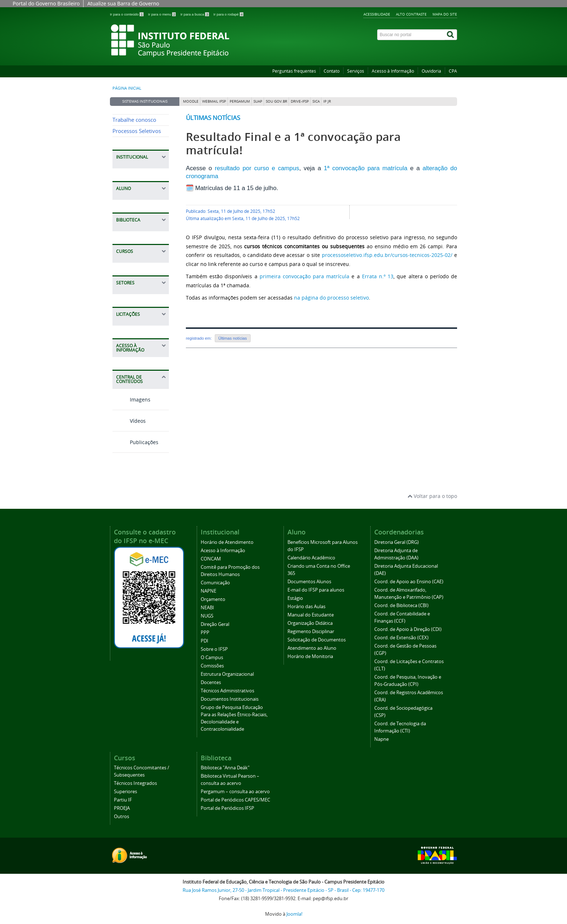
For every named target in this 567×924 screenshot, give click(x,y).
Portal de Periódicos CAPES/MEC (235, 800)
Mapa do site (445, 14)
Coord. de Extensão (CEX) (401, 638)
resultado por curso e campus (257, 168)
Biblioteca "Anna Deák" (225, 768)
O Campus (212, 657)
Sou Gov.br (276, 101)
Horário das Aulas (306, 607)
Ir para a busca (195, 14)
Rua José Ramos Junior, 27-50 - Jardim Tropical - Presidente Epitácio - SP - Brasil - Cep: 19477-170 (283, 890)
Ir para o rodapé (228, 14)
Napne (381, 739)
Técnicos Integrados (135, 783)
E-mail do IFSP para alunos (316, 590)
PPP (205, 633)
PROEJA (122, 808)
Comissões (212, 666)
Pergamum (240, 101)
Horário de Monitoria (310, 656)
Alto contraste (411, 14)
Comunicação (215, 583)
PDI (204, 641)
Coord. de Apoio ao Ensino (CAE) (409, 582)
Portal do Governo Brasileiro (46, 3)
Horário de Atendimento (227, 542)
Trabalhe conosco (134, 120)
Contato (332, 71)
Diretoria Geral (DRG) (397, 542)
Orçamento (213, 599)
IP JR (327, 101)
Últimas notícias (213, 118)
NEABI (207, 608)
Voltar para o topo (432, 496)
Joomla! (294, 914)
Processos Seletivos (137, 131)
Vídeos (129, 421)
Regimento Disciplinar (311, 631)
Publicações (135, 442)
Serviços (356, 71)
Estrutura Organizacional (227, 674)
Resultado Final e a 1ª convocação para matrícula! (293, 143)
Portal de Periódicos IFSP (227, 808)
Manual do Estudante (311, 615)
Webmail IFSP (214, 101)
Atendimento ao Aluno (312, 648)
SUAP (258, 101)
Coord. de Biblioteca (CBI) (401, 605)
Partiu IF (123, 800)
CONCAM (211, 559)
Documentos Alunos (309, 582)
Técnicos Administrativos (227, 691)
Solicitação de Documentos (317, 640)
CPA (453, 71)
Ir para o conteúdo (127, 14)
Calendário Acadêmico (311, 558)
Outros (121, 816)
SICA (316, 101)
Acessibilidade (377, 14)
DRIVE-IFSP (300, 101)
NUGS (207, 616)
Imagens (131, 399)
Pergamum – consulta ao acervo (235, 792)
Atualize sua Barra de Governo (123, 3)
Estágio (295, 598)
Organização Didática (310, 623)
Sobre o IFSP (214, 649)
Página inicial (127, 88)
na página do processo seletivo (331, 298)
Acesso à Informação (393, 71)
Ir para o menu (162, 14)
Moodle (191, 101)
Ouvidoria (431, 71)
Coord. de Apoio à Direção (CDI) (408, 629)
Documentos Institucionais (230, 699)
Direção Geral (215, 624)
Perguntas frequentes (294, 71)
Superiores (125, 792)
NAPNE (208, 591)
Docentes (211, 682)
